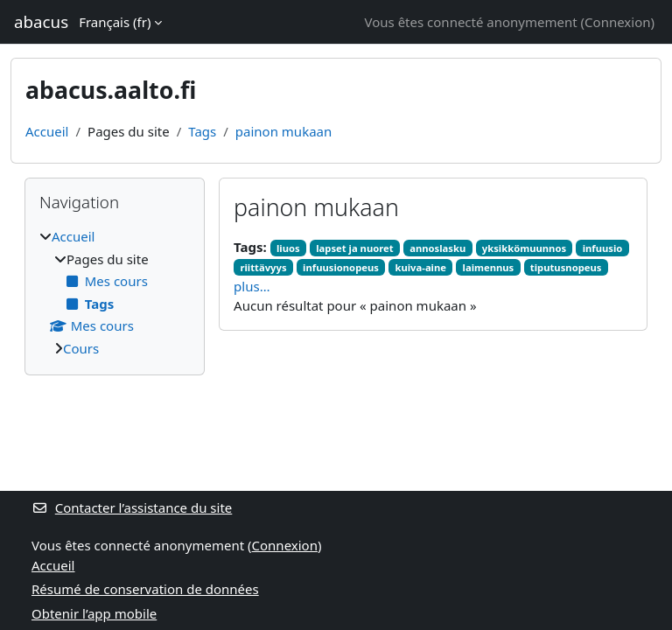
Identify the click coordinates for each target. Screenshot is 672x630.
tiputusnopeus (566, 267)
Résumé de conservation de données (145, 589)
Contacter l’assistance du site (132, 507)
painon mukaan (283, 131)
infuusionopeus (341, 267)
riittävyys (263, 267)
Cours (81, 348)
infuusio (603, 248)
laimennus (489, 267)
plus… (252, 286)
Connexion (617, 22)
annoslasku (437, 248)
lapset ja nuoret (354, 248)
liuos (288, 248)
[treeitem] (115, 292)
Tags (202, 131)
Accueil (47, 131)
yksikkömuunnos (524, 248)
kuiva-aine (420, 267)
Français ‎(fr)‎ (115, 22)
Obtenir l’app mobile (94, 613)
